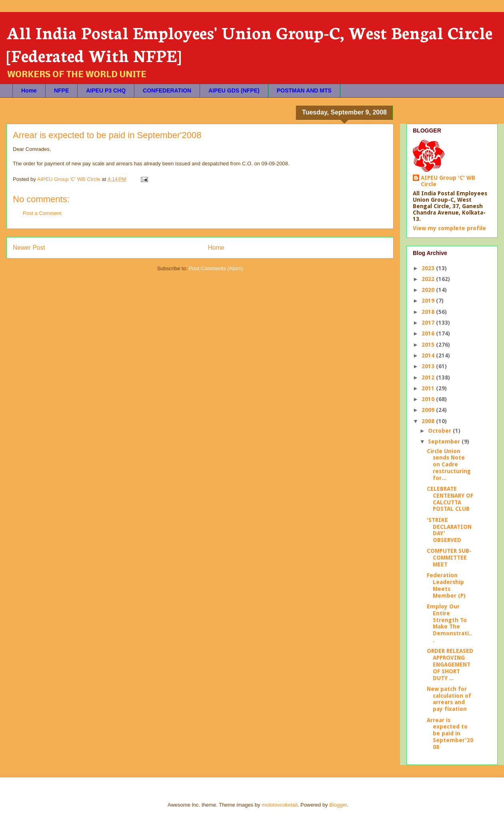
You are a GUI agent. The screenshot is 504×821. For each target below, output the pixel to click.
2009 (429, 410)
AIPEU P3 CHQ (106, 90)
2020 (429, 290)
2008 (429, 421)
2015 (429, 345)
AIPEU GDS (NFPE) (234, 90)
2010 (429, 399)
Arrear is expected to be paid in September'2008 (450, 734)
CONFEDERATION (167, 90)
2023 (429, 268)
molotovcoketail (280, 805)
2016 (429, 333)
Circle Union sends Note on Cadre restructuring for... (449, 465)
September (445, 442)
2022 (429, 279)
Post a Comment (42, 213)
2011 (429, 388)
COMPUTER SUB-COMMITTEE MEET (449, 558)
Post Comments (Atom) (216, 268)
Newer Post (29, 248)
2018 (429, 312)
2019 (429, 301)
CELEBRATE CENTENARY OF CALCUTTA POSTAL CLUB (450, 499)
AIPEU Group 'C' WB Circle (448, 181)
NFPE (61, 90)
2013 (429, 366)
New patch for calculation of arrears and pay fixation (449, 699)
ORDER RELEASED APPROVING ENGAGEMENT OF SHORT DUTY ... (450, 664)
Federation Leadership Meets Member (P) (446, 585)
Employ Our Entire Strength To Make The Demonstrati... (449, 623)
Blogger (338, 805)
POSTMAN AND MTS (304, 90)
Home (29, 90)
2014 (429, 355)
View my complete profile (449, 228)
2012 (429, 377)
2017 (429, 323)
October (440, 431)
